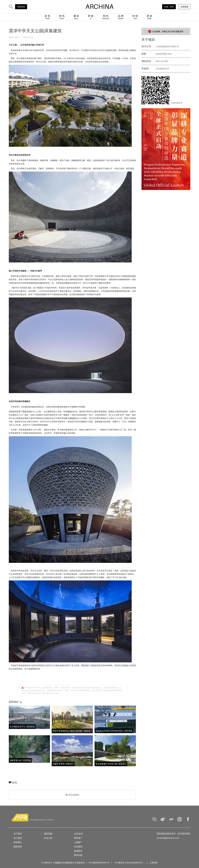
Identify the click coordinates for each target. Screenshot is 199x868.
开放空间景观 (161, 54)
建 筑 (76, 17)
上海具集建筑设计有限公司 (167, 46)
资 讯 (62, 17)
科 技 (135, 17)
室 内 (106, 17)
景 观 (91, 17)
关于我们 (18, 834)
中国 (157, 61)
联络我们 (18, 842)
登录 (70, 795)
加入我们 (18, 838)
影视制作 (78, 851)
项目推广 (78, 838)
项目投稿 (48, 834)
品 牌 (121, 17)
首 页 (47, 17)
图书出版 (78, 855)
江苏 (162, 61)
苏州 (166, 61)
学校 (170, 54)
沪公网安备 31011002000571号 (128, 863)
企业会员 (78, 834)
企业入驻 (48, 838)
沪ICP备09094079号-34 (99, 863)
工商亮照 (152, 863)
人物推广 (78, 842)
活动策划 (78, 847)
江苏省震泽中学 (162, 69)
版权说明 (18, 847)
